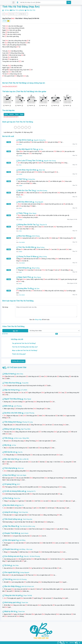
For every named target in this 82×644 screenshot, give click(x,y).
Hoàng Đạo (31, 179)
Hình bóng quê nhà (11, 602)
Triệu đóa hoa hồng (11, 383)
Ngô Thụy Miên (26, 429)
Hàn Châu (16, 565)
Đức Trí (21, 505)
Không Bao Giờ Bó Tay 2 (27, 225)
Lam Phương (18, 406)
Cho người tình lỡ (10, 572)
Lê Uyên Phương (29, 413)
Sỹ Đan (7, 10)
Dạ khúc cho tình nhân (12, 413)
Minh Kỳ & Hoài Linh (28, 586)
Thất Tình (21, 179)
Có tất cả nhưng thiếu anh (13, 491)
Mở (15, 331)
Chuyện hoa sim (10, 549)
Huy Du (20, 452)
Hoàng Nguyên (25, 572)
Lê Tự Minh (24, 390)
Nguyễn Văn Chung (49, 161)
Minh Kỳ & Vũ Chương (20, 579)
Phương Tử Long (27, 422)
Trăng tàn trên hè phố (12, 595)
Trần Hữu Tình (31, 10)
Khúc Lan (21, 468)
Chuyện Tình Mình (10, 533)
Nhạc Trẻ (15, 10)
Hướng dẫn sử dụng (18, 361)
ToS (67, 643)
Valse (20, 231)
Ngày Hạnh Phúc (24, 277)
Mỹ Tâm (36, 289)
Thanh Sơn (25, 603)
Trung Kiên (25, 383)
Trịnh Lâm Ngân (21, 475)
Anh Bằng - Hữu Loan (26, 549)
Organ (22, 114)
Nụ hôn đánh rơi (10, 505)
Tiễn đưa (7, 438)
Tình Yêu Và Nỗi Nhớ (25, 247)
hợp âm (7, 105)
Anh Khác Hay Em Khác (26, 170)
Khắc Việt (41, 170)
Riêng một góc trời (11, 429)
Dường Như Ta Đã (24, 288)
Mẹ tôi (6, 445)
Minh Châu (20, 374)
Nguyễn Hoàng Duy (39, 140)
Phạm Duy (17, 498)
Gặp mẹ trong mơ (10, 390)
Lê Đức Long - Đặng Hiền (21, 438)
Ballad (22, 10)
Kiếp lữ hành (8, 374)
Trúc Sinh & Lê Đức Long (27, 526)
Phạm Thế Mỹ (28, 596)
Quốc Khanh (25, 533)
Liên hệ (72, 643)
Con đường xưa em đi (12, 556)
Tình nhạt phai (9, 468)
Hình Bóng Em (23, 268)
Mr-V (19, 484)
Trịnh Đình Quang (41, 191)
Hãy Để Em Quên (24, 140)
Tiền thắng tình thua (11, 422)
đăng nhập (38, 320)
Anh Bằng (22, 540)
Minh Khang (35, 236)
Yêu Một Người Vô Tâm (26, 149)
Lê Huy (14, 445)
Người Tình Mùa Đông (12, 399)
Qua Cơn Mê (8, 475)
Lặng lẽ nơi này (9, 512)
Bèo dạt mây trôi (10, 459)
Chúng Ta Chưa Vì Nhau (26, 256)
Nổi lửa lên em (9, 452)
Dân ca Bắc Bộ (24, 459)
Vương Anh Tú (31, 491)
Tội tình (6, 565)
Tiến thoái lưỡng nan (11, 519)
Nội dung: (5, 307)
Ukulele (12, 114)
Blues (20, 144)
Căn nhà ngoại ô (10, 540)
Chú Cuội (7, 498)
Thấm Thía (21, 213)
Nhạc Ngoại (32, 213)
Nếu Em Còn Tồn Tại (25, 190)
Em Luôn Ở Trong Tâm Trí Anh (29, 161)
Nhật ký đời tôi (9, 611)
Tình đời (7, 579)
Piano (17, 114)
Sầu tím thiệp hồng (11, 586)
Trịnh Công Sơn (23, 512)
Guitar (6, 114)
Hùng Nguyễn (38, 202)
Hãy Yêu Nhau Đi (10, 526)
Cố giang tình (8, 484)
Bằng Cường (40, 247)
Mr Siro (40, 149)
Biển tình (7, 406)
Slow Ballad (22, 242)
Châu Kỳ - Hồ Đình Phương (32, 556)
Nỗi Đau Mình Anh (24, 202)
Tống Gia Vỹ (42, 225)
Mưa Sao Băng (23, 236)
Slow (20, 165)
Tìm (69, 2)
